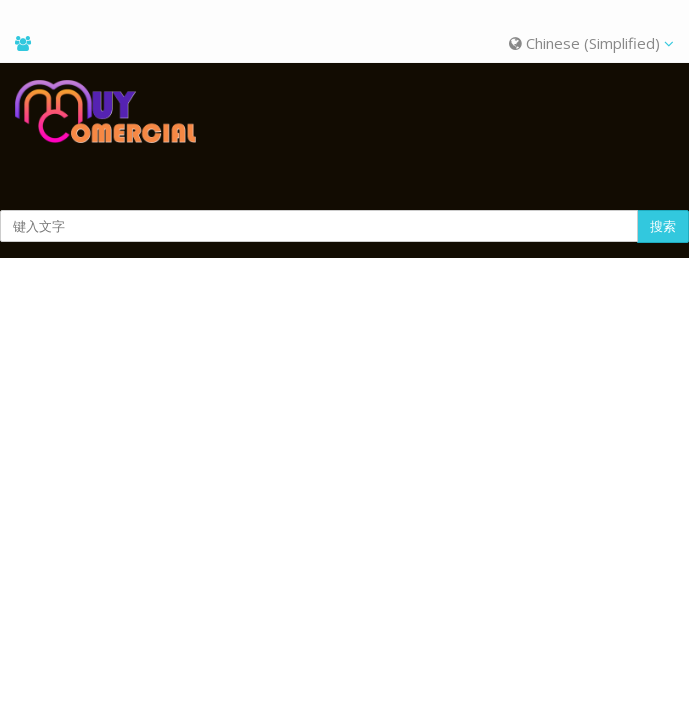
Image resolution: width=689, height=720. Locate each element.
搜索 (663, 226)
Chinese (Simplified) (591, 43)
